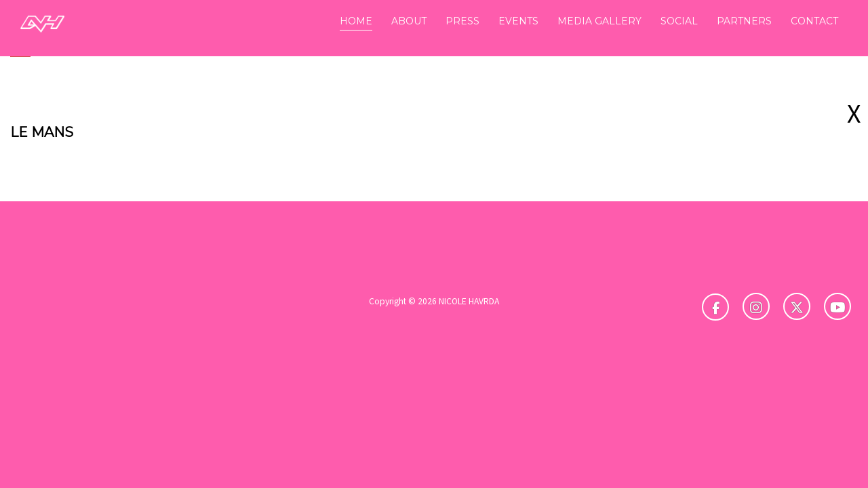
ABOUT (409, 21)
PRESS (462, 21)
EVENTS (518, 21)
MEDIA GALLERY (599, 21)
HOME (356, 21)
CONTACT (814, 21)
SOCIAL (679, 21)
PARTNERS (744, 21)
